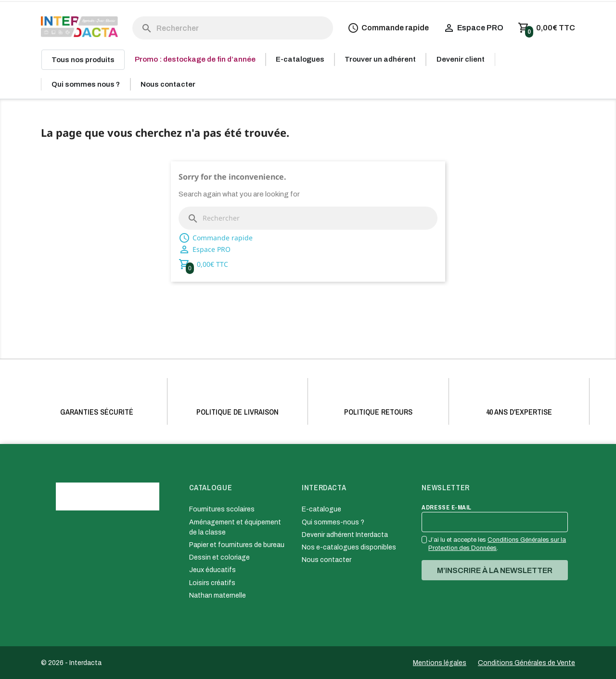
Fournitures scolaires (222, 509)
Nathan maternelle (218, 595)
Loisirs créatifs (212, 583)
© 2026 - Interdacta (71, 663)
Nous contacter (327, 560)
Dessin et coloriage (219, 557)
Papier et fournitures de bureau (237, 545)
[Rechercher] (233, 28)
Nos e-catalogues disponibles (349, 547)
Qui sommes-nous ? (333, 522)
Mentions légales (440, 663)
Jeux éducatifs (212, 570)
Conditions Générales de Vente (526, 663)
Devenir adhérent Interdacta (345, 535)
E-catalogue (321, 509)
